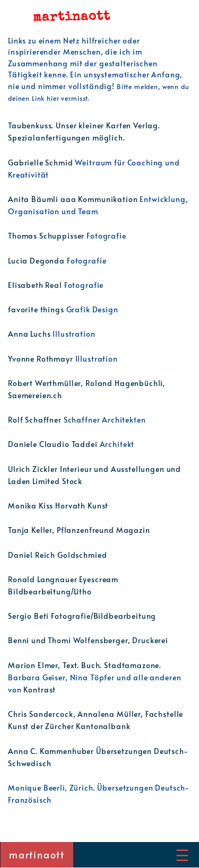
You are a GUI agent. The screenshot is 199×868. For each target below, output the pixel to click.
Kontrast (40, 689)
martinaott (37, 854)
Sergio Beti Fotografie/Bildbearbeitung (82, 616)
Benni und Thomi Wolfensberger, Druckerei (88, 640)
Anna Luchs (30, 334)
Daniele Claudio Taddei (54, 444)
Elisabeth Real (36, 285)
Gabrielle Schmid (41, 162)
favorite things (37, 309)
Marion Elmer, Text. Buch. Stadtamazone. (85, 665)
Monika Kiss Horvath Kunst (58, 505)
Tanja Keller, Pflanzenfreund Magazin (79, 530)
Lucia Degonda (37, 260)
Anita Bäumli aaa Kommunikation (74, 199)
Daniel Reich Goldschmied (57, 555)
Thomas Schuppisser (47, 235)
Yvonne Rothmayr (42, 358)
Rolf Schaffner (36, 419)
